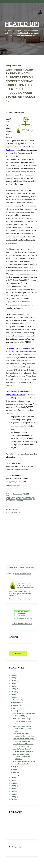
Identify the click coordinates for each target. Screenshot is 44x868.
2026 (13, 675)
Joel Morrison (11, 499)
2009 (13, 800)
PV (34, 499)
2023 (13, 683)
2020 (13, 692)
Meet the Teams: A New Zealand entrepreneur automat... (21, 757)
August (16, 705)
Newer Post (13, 567)
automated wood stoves (26, 497)
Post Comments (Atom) (23, 574)
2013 (13, 789)
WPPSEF (20, 500)
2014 (13, 786)
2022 (13, 686)
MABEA (19, 499)
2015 (13, 783)
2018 (13, 697)
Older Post (30, 567)
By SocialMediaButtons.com (22, 624)
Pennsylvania (27, 499)
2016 (13, 780)
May (15, 767)
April (15, 769)
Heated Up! (22, 24)
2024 (13, 681)
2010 (13, 797)
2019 (13, 694)
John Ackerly (17, 494)
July (15, 708)
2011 (13, 794)
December (17, 700)
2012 (13, 791)
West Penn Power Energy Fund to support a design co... (23, 721)
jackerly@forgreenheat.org (17, 469)
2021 (13, 689)
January (16, 775)
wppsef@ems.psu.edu (15, 485)
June (15, 711)
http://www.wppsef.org (19, 454)
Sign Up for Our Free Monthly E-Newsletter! (22, 613)
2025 (13, 678)
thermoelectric (11, 500)
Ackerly (14, 497)
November (17, 703)
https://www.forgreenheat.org (20, 599)
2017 (13, 778)
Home (22, 567)
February (17, 772)
